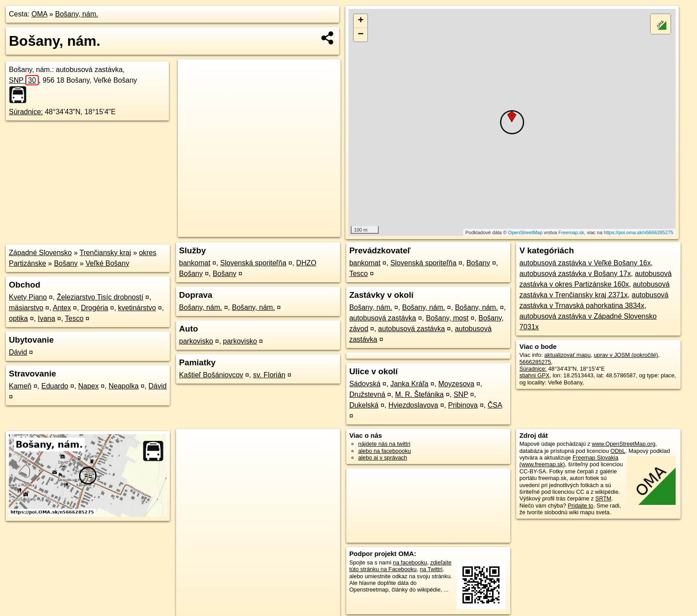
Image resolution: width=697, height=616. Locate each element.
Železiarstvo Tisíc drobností (100, 297)
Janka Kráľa (409, 384)
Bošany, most (447, 318)
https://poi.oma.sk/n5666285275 (639, 232)
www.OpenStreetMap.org (623, 444)
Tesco (74, 318)
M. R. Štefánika (419, 394)
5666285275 (535, 362)
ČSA (495, 405)
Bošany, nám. (77, 14)
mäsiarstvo (26, 308)
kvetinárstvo (137, 308)
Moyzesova (456, 384)
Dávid (18, 352)
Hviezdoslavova (413, 405)
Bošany (66, 263)
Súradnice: (26, 112)
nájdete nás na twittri (384, 444)
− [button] (361, 35)
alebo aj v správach (383, 458)
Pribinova (463, 405)
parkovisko (196, 341)
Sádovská (365, 384)
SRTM (603, 498)
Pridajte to (581, 506)
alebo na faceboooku (385, 451)
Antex (62, 308)
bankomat (195, 263)
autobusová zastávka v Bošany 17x (575, 274)
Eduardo (55, 386)
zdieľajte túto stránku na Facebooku (401, 566)
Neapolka (124, 386)
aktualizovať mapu (567, 355)
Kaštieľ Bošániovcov (211, 375)
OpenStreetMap (525, 232)
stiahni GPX (534, 375)
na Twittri (431, 569)
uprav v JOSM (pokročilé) (626, 355)
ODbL (618, 451)
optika (18, 318)
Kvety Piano (28, 297)
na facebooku (410, 562)
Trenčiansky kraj (105, 253)
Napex (88, 386)
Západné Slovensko (40, 253)
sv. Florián (269, 375)
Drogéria (94, 308)
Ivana (46, 318)
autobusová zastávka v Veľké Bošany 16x (585, 263)
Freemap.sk (571, 232)
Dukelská (364, 405)
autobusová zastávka (383, 318)
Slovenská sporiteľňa (253, 263)
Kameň (20, 386)
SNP (24, 80)
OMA (40, 14)
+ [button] (361, 21)
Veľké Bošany (108, 263)
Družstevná (367, 394)
